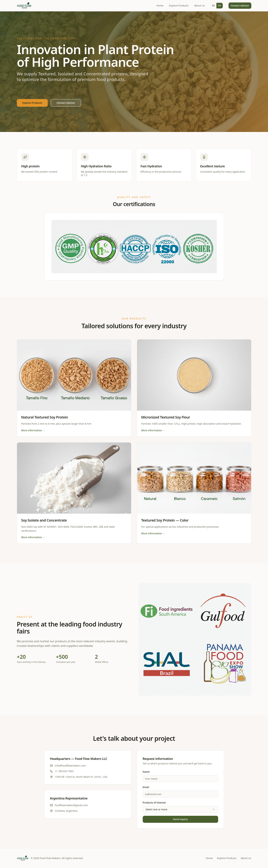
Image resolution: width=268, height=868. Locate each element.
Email (146, 787)
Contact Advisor (240, 6)
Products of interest (154, 803)
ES (213, 6)
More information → (33, 430)
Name (146, 772)
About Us (199, 6)
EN (220, 6)
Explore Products (179, 6)
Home (160, 6)
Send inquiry (180, 819)
